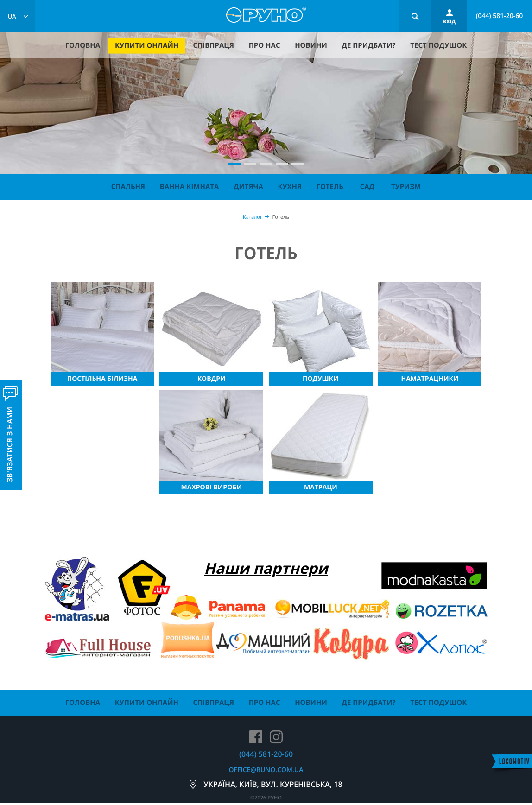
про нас (265, 45)
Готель (330, 187)
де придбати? (368, 45)
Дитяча (248, 187)
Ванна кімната (190, 187)
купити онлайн (146, 46)
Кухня (289, 187)
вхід (449, 21)
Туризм (406, 187)
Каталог (253, 217)
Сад (367, 187)
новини (311, 45)
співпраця (214, 45)
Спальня (128, 187)
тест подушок (438, 45)
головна (83, 45)
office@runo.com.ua (266, 770)
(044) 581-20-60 (500, 16)
